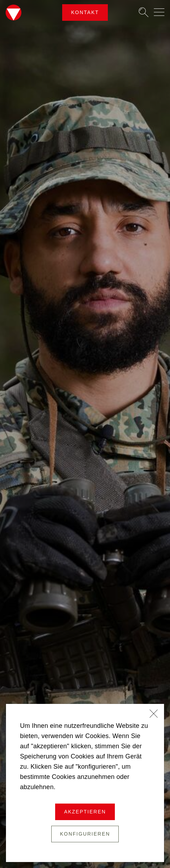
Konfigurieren (85, 834)
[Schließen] (154, 714)
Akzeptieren (85, 812)
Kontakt (85, 12)
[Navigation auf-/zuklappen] (159, 12)
